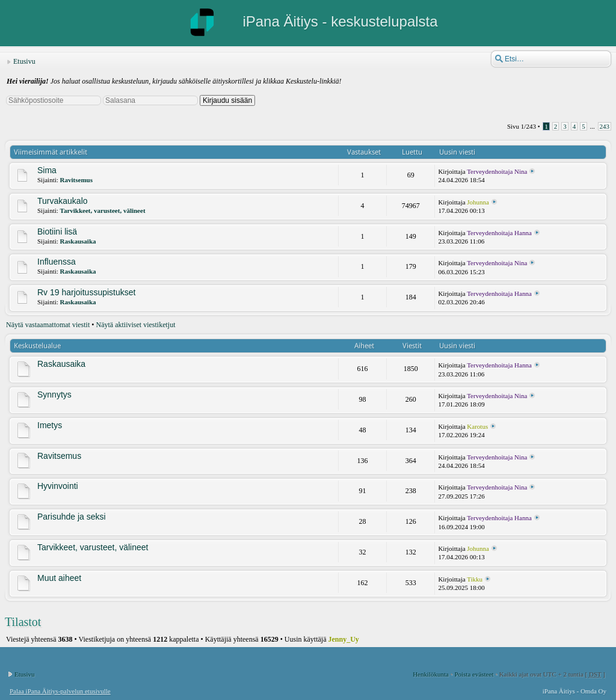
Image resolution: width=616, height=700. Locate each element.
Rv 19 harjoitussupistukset (86, 292)
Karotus (477, 426)
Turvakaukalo (63, 201)
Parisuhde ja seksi (72, 517)
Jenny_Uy (344, 639)
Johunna (478, 202)
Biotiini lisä (57, 232)
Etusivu (24, 61)
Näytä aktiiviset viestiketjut (136, 325)
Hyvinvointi (58, 486)
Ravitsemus (76, 180)
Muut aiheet (59, 578)
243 (605, 126)
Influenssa (57, 262)
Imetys (50, 425)
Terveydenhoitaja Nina (497, 171)
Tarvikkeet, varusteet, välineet (103, 210)
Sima (47, 170)
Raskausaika (78, 241)
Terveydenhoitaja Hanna (499, 233)
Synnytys (54, 395)
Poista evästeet (474, 674)
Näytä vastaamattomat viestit (48, 325)
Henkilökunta (431, 674)
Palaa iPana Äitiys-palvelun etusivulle (60, 691)
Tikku (475, 579)
